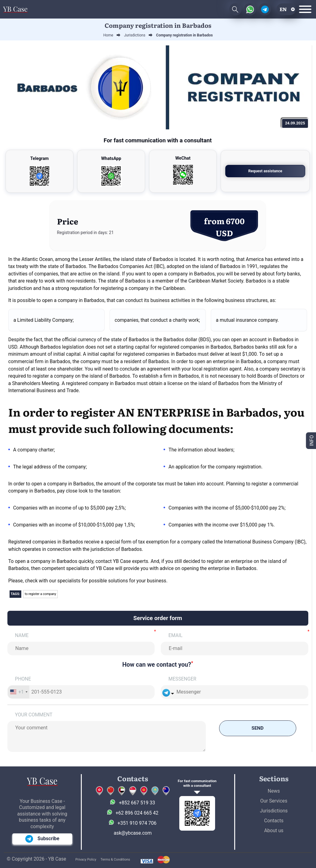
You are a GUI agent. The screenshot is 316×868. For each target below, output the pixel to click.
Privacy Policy (86, 860)
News (274, 791)
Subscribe (42, 839)
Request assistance (273, 171)
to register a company (41, 594)
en (283, 9)
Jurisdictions (274, 811)
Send (258, 728)
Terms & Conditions (115, 860)
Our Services (274, 801)
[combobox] (19, 692)
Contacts (274, 821)
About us (274, 830)
